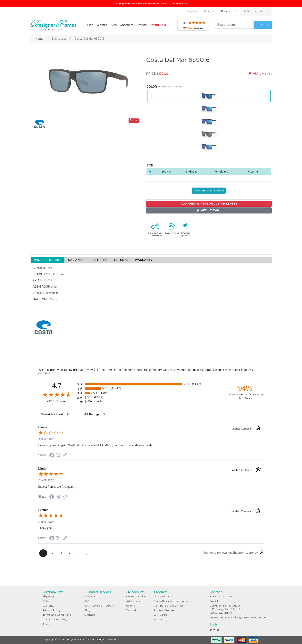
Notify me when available (209, 190)
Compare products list (169, 606)
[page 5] (78, 553)
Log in (209, 11)
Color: (152, 87)
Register (193, 11)
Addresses (133, 601)
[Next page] (87, 553)
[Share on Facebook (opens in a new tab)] (52, 456)
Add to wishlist (260, 74)
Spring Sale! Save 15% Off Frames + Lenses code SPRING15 (151, 3)
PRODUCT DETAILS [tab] (48, 260)
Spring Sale (158, 25)
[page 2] (53, 553)
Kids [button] (114, 25)
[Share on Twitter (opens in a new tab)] (58, 455)
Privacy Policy (52, 610)
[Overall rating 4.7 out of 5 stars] (57, 394)
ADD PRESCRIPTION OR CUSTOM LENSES (209, 204)
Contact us (92, 596)
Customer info (135, 596)
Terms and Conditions (57, 615)
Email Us (215, 601)
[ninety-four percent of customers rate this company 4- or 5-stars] (245, 392)
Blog (87, 610)
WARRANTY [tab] (144, 260)
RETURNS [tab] (121, 260)
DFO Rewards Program (99, 606)
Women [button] (102, 25)
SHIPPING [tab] (101, 260)
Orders (131, 606)
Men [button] (90, 25)
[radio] (151, 384)
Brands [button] (141, 25)
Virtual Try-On (163, 620)
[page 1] (43, 553)
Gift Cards (160, 615)
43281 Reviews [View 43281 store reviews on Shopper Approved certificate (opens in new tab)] (61, 401)
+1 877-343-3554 (221, 596)
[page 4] (70, 553)
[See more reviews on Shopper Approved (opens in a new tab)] (65, 456)
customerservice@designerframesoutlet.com (239, 618)
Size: (150, 165)
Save (134, 121)
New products (163, 596)
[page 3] (61, 553)
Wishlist (131, 610)
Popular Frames (164, 610)
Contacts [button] (126, 25)
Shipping (48, 596)
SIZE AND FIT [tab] (78, 260)
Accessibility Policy (55, 620)
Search (263, 25)
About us (49, 624)
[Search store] (234, 25)
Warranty (49, 606)
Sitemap (90, 615)
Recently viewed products (171, 601)
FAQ (87, 601)
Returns (48, 601)
